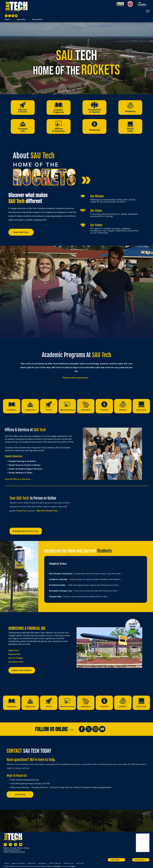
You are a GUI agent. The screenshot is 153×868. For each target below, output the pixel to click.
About (21, 156)
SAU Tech (43, 156)
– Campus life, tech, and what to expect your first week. (97, 574)
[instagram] (13, 16)
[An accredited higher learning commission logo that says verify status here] (122, 865)
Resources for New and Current (70, 551)
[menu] (148, 11)
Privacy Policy (46, 866)
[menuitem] (7, 863)
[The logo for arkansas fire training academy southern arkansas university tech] (145, 865)
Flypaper (72, 866)
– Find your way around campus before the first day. (84, 597)
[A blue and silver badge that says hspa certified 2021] (114, 865)
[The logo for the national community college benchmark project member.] (138, 865)
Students (104, 551)
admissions (21, 780)
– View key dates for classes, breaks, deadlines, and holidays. (94, 579)
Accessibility (57, 866)
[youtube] (16, 16)
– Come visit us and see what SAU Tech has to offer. (95, 591)
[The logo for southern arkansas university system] (130, 865)
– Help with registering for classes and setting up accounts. (93, 585)
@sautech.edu (32, 780)
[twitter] (10, 16)
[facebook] (6, 16)
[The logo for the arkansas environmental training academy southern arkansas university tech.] (106, 865)
